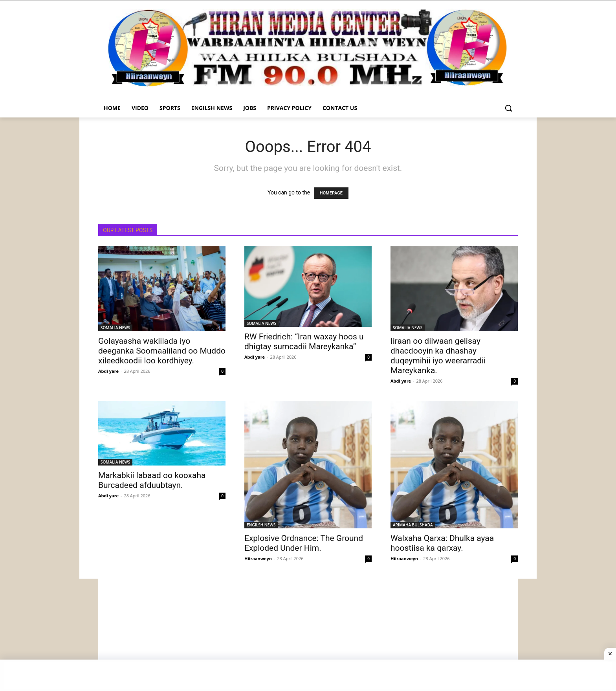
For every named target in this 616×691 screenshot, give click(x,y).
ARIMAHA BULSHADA (413, 525)
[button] (508, 108)
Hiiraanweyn (258, 558)
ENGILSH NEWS (261, 525)
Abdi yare (108, 371)
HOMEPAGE (331, 193)
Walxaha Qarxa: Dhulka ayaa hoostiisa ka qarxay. (442, 543)
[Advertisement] (308, 634)
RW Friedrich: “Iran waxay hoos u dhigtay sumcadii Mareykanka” (304, 342)
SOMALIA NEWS (115, 328)
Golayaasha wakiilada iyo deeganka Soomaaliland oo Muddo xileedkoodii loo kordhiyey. (162, 351)
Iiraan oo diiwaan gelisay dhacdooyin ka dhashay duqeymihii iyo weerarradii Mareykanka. (438, 356)
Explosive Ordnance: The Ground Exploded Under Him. (304, 543)
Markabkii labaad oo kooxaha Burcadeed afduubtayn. (152, 480)
